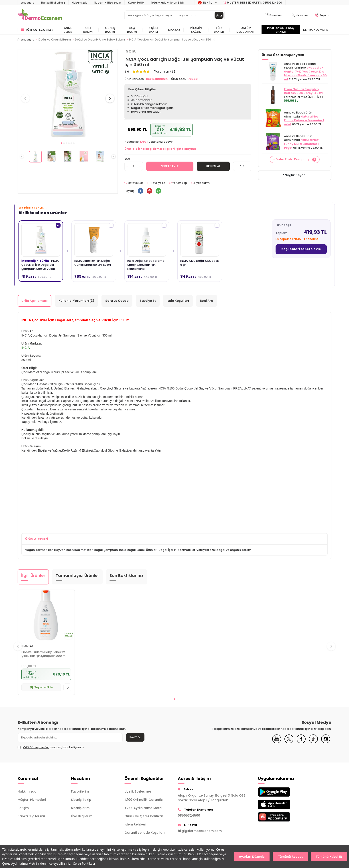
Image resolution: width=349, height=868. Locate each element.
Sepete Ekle (170, 166)
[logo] (40, 15)
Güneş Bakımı (110, 30)
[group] (68, 94)
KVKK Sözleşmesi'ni (36, 747)
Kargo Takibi (136, 3)
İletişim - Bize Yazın (108, 3)
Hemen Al (213, 166)
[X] (289, 742)
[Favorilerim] (275, 15)
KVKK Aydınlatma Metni (143, 808)
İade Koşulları (178, 301)
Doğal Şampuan (106, 550)
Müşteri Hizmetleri (32, 800)
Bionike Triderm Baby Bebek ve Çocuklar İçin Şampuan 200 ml (44, 654)
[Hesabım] (300, 15)
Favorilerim (80, 791)
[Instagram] (326, 742)
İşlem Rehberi (135, 824)
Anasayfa (28, 3)
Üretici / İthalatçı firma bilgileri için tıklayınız (160, 149)
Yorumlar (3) (165, 72)
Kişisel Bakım (153, 30)
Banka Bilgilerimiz (53, 3)
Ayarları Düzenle (252, 857)
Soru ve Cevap (117, 301)
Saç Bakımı (132, 30)
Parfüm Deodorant (246, 30)
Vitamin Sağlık (196, 30)
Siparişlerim (80, 808)
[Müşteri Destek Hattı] (253, 3)
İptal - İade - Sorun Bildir (168, 3)
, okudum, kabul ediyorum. (51, 747)
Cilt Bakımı (88, 30)
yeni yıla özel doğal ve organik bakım (224, 550)
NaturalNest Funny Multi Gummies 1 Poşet (302, 144)
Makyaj (174, 30)
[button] (62, 143)
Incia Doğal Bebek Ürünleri (138, 550)
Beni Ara (207, 301)
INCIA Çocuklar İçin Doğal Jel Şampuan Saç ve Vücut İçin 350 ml (172, 40)
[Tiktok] (313, 742)
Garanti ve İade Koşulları (145, 833)
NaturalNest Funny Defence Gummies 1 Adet (304, 120)
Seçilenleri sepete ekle (301, 249)
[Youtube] (277, 742)
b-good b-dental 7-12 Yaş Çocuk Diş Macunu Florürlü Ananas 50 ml (305, 73)
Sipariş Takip (81, 800)
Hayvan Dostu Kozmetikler (73, 550)
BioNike (27, 646)
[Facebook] (301, 742)
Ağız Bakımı (219, 30)
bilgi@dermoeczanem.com (200, 831)
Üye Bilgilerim (82, 816)
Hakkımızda (80, 3)
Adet (127, 159)
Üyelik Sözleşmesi (138, 791)
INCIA (130, 51)
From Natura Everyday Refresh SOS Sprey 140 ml (304, 91)
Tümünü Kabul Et (329, 857)
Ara (219, 15)
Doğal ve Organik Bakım (55, 40)
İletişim (23, 808)
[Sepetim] (323, 15)
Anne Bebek (68, 30)
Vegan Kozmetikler (39, 550)
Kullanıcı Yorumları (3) (76, 301)
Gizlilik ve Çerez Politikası (144, 816)
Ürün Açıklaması (34, 301)
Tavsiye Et (156, 183)
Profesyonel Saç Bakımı (281, 30)
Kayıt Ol (135, 737)
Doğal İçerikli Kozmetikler (177, 550)
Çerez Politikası (84, 863)
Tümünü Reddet (290, 857)
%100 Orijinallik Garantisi (144, 800)
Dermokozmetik (316, 30)
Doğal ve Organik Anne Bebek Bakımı (100, 40)
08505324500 (189, 815)
